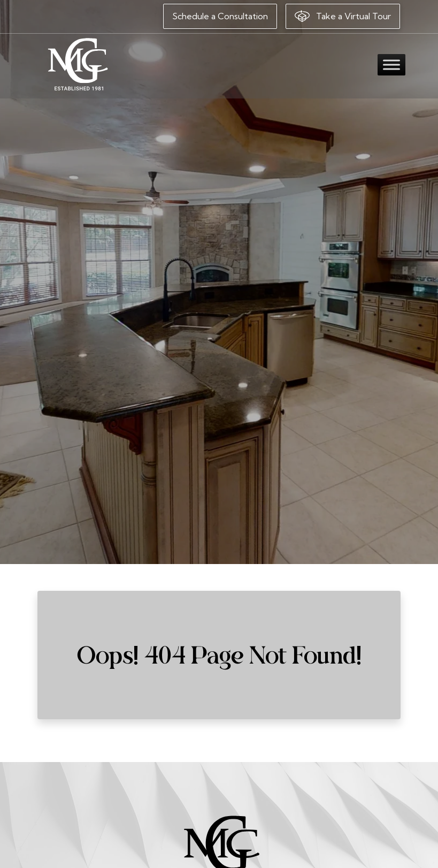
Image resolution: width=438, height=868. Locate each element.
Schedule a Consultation (220, 16)
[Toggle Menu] (391, 64)
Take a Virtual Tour (343, 16)
